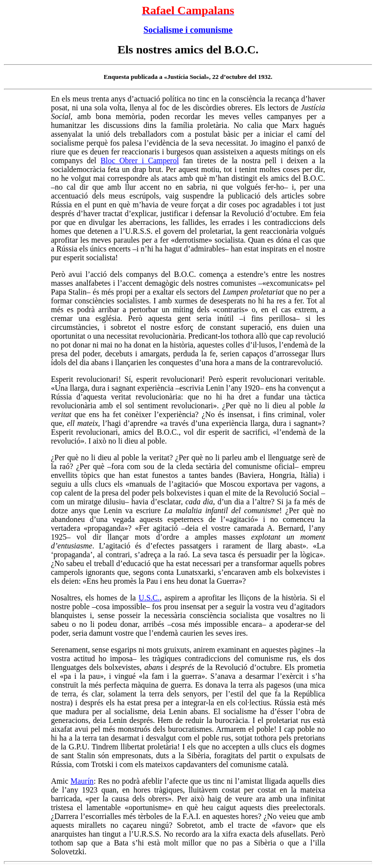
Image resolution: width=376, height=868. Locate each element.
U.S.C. (149, 598)
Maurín (82, 781)
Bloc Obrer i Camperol (140, 161)
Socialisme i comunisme (188, 30)
